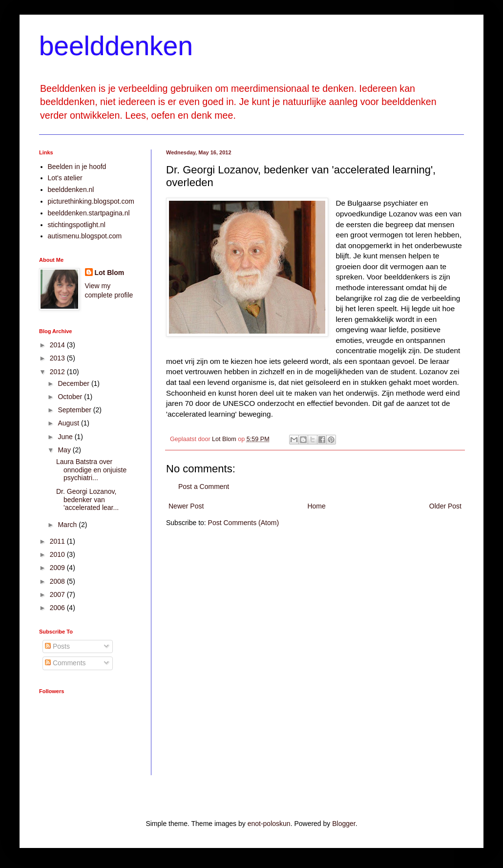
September (75, 410)
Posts (57, 646)
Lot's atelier (65, 178)
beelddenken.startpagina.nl (89, 213)
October (71, 397)
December (74, 383)
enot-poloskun (269, 824)
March (68, 525)
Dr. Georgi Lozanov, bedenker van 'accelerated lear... (87, 500)
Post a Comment (204, 487)
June (66, 437)
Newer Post (186, 506)
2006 (58, 608)
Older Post (445, 506)
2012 (58, 372)
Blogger (344, 824)
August (69, 423)
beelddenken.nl (71, 190)
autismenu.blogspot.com (85, 236)
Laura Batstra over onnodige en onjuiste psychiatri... (91, 470)
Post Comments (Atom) (243, 523)
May (65, 450)
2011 (58, 541)
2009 (58, 568)
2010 (58, 554)
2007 (58, 594)
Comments (65, 663)
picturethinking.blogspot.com (91, 201)
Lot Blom (110, 273)
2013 (58, 358)
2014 (58, 345)
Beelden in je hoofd (77, 167)
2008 (58, 581)
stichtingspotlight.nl (77, 225)
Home (316, 506)
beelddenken (116, 46)
